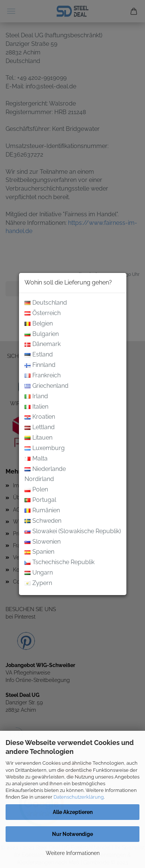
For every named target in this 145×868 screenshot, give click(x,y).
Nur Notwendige (72, 834)
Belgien (39, 324)
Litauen (38, 438)
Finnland (40, 365)
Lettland (40, 427)
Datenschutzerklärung (79, 797)
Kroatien (40, 417)
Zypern (38, 583)
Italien (36, 407)
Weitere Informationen (73, 853)
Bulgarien (42, 334)
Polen (36, 490)
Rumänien (42, 511)
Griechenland (46, 386)
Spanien (39, 552)
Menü (11, 11)
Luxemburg (45, 448)
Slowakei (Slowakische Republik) (73, 532)
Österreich (43, 313)
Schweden (43, 521)
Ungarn (39, 573)
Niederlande (45, 469)
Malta (36, 459)
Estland (39, 355)
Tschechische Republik (59, 562)
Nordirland (39, 479)
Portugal (40, 500)
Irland (36, 397)
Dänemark (43, 344)
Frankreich (43, 376)
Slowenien (43, 542)
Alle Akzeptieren (73, 812)
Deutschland (46, 303)
